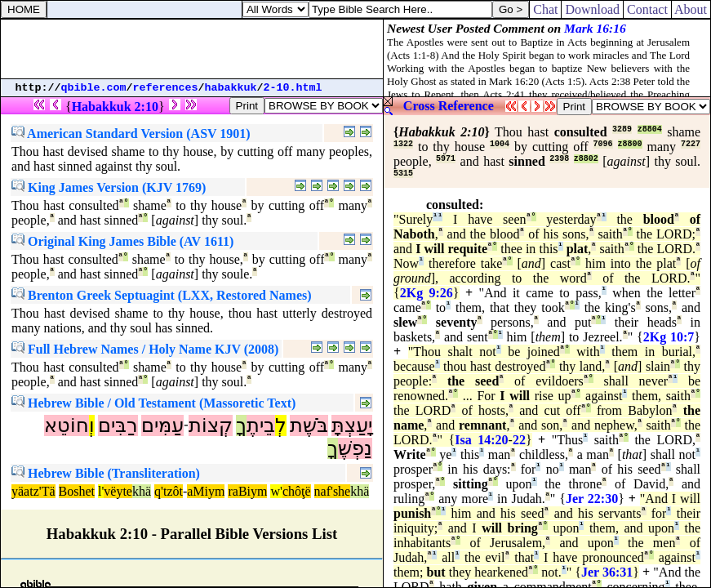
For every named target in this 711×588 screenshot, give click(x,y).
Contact (647, 9)
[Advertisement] (192, 49)
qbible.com (94, 88)
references (166, 88)
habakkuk (231, 88)
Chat (545, 9)
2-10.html (293, 88)
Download (592, 9)
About (691, 9)
